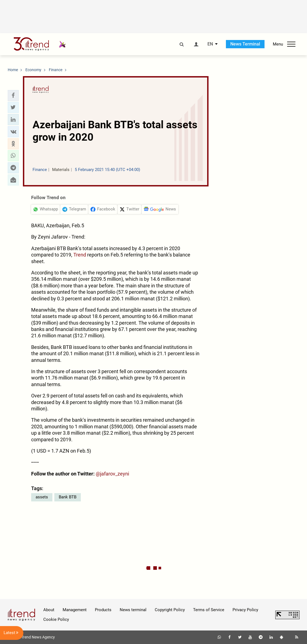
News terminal (133, 610)
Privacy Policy (245, 610)
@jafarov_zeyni (112, 474)
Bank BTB (68, 497)
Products (103, 610)
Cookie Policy (56, 619)
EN (210, 44)
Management (75, 610)
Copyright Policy (170, 610)
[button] (13, 95)
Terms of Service (209, 610)
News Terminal (245, 44)
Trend (80, 255)
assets (42, 497)
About (49, 610)
